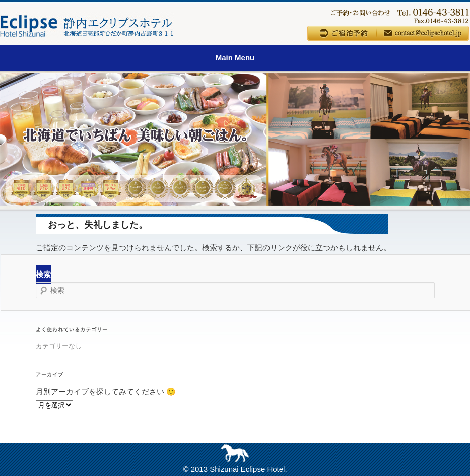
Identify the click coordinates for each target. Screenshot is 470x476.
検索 (43, 274)
